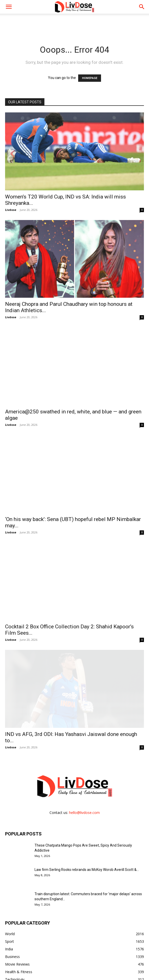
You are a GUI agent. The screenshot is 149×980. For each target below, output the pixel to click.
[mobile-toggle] (9, 7)
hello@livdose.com (84, 775)
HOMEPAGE (90, 78)
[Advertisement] (75, 23)
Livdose (11, 210)
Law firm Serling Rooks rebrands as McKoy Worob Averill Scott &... (87, 832)
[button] (142, 7)
